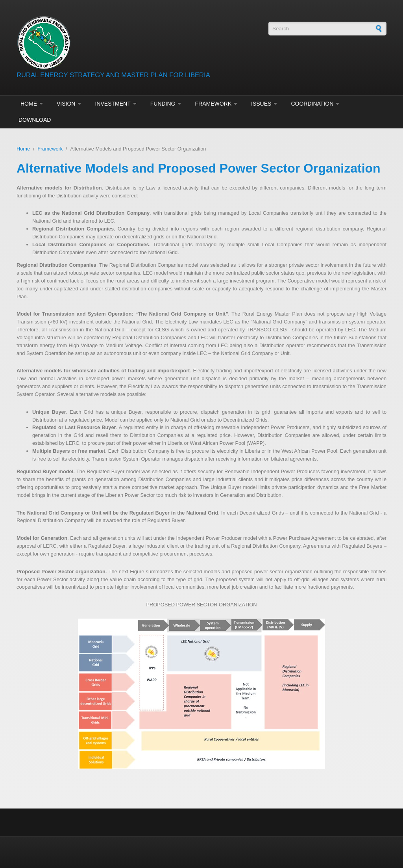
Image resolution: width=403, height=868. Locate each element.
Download (35, 120)
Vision (66, 104)
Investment (113, 104)
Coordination (312, 104)
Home (29, 104)
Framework (213, 104)
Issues (261, 104)
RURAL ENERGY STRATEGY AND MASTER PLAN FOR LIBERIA (113, 75)
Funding (163, 104)
